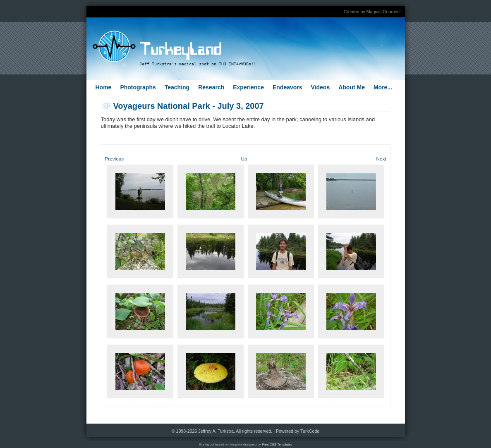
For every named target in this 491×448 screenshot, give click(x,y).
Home (104, 87)
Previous (114, 159)
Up (244, 159)
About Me (352, 87)
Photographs (138, 87)
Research (211, 87)
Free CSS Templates (277, 444)
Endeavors (287, 87)
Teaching (177, 87)
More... (383, 87)
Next (381, 159)
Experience (248, 87)
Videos (321, 87)
